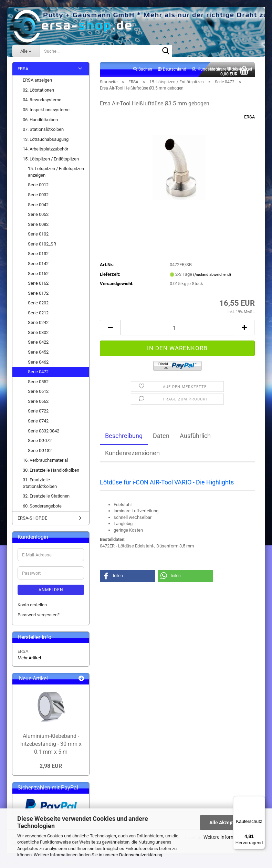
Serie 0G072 (40, 442)
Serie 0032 (38, 196)
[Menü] (261, 800)
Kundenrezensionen (132, 455)
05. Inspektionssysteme (46, 111)
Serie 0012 (38, 187)
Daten (161, 437)
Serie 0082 (38, 226)
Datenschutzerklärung (141, 855)
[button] (172, 71)
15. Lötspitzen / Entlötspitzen (51, 161)
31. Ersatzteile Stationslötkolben (40, 485)
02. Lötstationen (38, 92)
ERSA (249, 119)
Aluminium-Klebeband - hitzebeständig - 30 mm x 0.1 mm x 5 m (51, 746)
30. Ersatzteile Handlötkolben (51, 472)
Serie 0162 (38, 285)
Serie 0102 (38, 236)
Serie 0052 (38, 216)
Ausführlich (195, 437)
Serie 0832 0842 (44, 433)
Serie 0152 (38, 275)
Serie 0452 (38, 354)
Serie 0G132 (40, 452)
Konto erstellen (32, 606)
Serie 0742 (38, 423)
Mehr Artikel (29, 660)
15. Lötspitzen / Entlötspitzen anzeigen (56, 174)
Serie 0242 (38, 325)
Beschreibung (124, 437)
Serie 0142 (38, 265)
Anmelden (51, 592)
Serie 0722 (38, 413)
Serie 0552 (38, 383)
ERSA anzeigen (37, 82)
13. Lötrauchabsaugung (46, 141)
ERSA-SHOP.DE (32, 520)
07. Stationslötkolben (43, 131)
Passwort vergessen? (39, 616)
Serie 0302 (38, 334)
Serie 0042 (38, 206)
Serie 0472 (38, 373)
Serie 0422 (38, 344)
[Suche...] (26, 51)
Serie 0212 (38, 315)
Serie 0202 (38, 305)
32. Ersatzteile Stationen (46, 498)
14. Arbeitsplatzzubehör (45, 151)
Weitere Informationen (227, 837)
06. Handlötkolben (40, 121)
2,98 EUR (51, 768)
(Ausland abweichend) (212, 276)
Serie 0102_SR (42, 246)
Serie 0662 (38, 403)
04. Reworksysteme (42, 102)
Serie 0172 (38, 295)
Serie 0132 (38, 256)
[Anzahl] (177, 329)
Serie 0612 (38, 393)
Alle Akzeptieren (227, 823)
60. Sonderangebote (42, 508)
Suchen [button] (143, 71)
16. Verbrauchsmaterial (45, 462)
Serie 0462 (38, 364)
